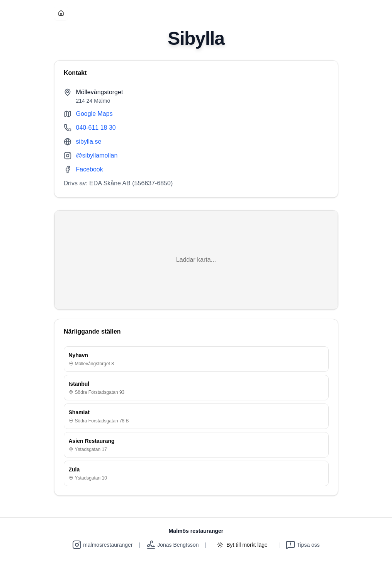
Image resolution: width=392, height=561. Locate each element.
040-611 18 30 (96, 128)
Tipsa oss (303, 545)
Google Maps (94, 114)
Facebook (90, 169)
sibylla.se (89, 142)
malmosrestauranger (102, 545)
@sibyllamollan (97, 155)
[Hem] (61, 13)
